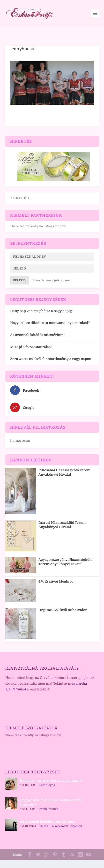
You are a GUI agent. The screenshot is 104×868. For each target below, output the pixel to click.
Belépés (20, 280)
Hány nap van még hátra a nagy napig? (42, 311)
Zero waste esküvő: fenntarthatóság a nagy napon (51, 359)
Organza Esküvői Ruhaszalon (63, 610)
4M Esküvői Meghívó (56, 581)
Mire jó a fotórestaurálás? (31, 347)
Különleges (47, 785)
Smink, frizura (48, 809)
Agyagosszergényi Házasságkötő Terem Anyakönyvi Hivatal (65, 562)
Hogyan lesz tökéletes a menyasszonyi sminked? (50, 323)
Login (18, 854)
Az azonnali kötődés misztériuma (38, 335)
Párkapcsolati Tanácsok (66, 826)
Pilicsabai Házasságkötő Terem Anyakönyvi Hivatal (64, 472)
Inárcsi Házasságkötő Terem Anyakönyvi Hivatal (62, 525)
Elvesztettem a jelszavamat (52, 280)
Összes (43, 826)
